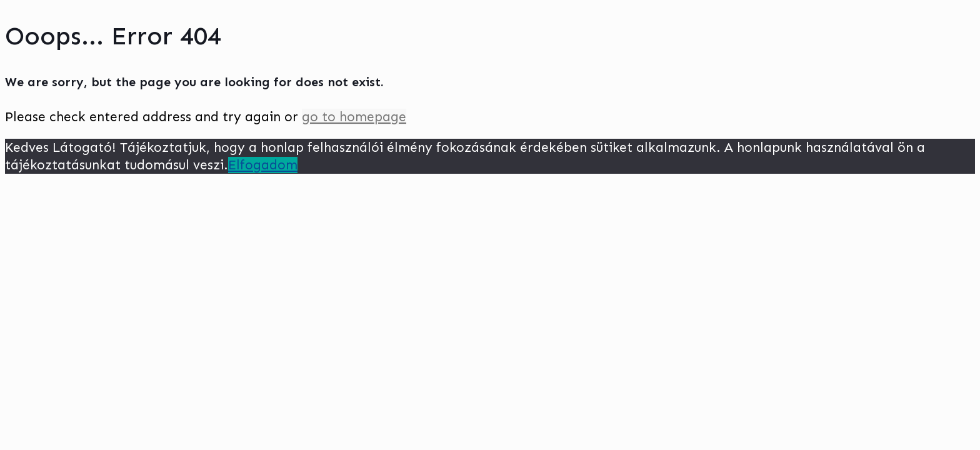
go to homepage (354, 117)
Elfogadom (263, 165)
